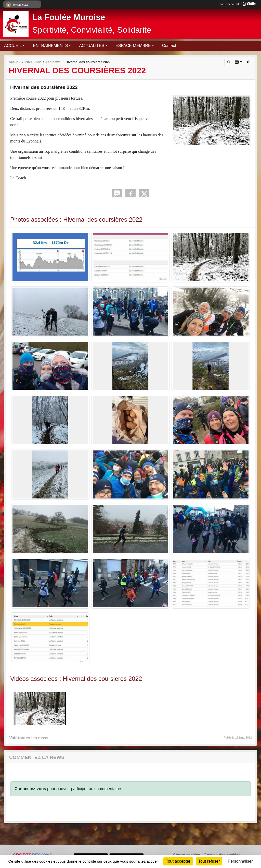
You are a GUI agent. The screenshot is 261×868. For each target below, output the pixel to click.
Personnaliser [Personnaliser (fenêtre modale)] (240, 861)
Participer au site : (238, 4)
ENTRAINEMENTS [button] (50, 46)
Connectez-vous (30, 789)
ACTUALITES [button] (92, 46)
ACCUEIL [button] (13, 46)
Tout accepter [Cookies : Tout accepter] (178, 861)
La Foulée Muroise (69, 17)
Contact (169, 46)
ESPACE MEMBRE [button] (133, 46)
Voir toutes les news (29, 738)
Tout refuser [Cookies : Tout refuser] (209, 861)
